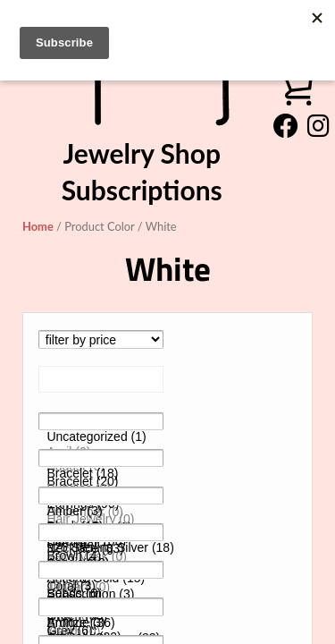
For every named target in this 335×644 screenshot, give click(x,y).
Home (38, 226)
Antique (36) (101, 623)
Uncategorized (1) (101, 437)
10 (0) (101, 585)
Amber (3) (101, 511)
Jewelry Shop (142, 153)
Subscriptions (142, 190)
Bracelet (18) (101, 474)
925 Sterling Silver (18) (101, 548)
